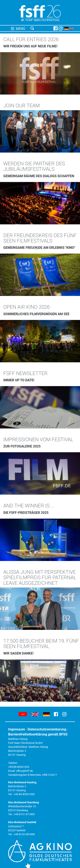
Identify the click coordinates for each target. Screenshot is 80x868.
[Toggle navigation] (41, 28)
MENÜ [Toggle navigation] (18, 29)
